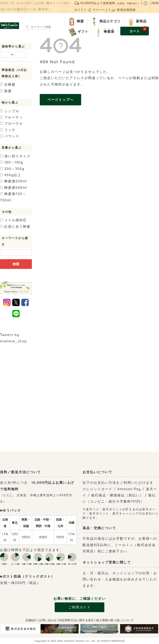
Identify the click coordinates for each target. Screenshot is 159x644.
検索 (16, 264)
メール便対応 (13, 220)
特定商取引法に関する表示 (76, 620)
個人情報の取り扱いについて (115, 620)
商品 (105, 22)
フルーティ (11, 117)
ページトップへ (60, 100)
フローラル (11, 123)
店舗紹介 (31, 620)
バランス (10, 136)
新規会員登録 (123, 10)
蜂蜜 (75, 22)
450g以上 (11, 175)
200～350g (12, 169)
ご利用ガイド (79, 607)
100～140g (12, 162)
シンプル (10, 111)
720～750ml (13, 197)
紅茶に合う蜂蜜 (15, 226)
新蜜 (6, 91)
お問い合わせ (48, 620)
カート (138, 30)
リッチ (8, 130)
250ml (14, 181)
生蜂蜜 (8, 84)
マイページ (97, 10)
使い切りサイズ (15, 156)
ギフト (78, 32)
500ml (14, 188)
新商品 (136, 22)
